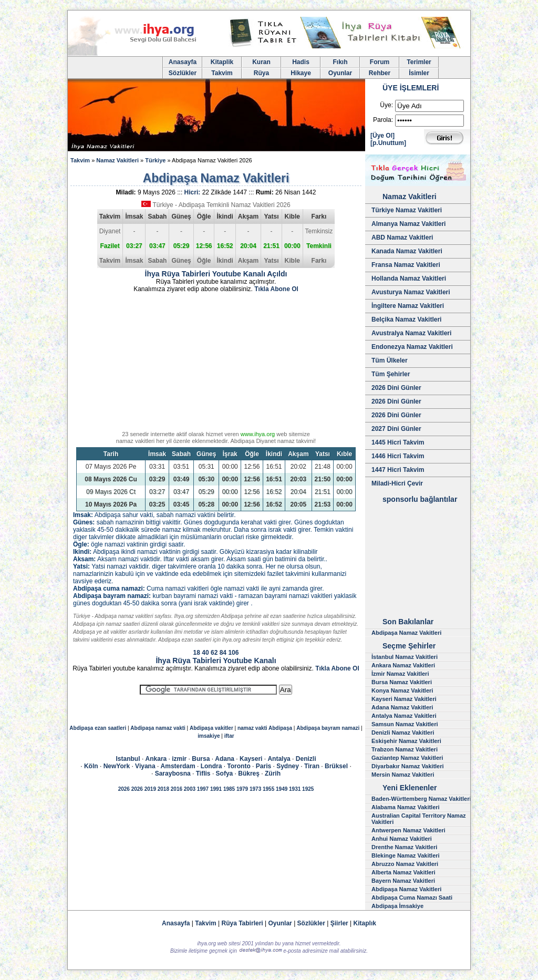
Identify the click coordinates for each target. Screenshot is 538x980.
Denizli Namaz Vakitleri (403, 733)
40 (205, 653)
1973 (255, 789)
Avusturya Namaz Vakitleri (411, 292)
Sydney (288, 766)
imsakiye (209, 736)
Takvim (222, 73)
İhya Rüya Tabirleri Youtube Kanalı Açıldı (216, 274)
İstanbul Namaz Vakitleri (405, 657)
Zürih (273, 773)
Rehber (380, 73)
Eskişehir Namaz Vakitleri (406, 741)
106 (233, 653)
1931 (295, 789)
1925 (308, 789)
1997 (203, 789)
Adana (225, 759)
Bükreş (249, 773)
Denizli (306, 759)
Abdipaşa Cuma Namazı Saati (412, 898)
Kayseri (251, 759)
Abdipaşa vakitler (211, 728)
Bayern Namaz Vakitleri (403, 881)
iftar (229, 736)
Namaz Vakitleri (117, 160)
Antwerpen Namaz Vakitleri (408, 830)
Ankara (156, 759)
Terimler (419, 62)
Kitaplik (222, 62)
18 (197, 653)
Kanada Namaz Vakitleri (407, 251)
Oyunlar (340, 73)
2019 (150, 789)
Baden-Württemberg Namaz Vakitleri (421, 799)
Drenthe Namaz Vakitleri (404, 847)
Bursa (201, 759)
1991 (216, 789)
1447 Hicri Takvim (398, 470)
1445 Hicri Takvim (398, 442)
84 (223, 653)
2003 (190, 789)
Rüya (261, 73)
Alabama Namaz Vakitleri (406, 807)
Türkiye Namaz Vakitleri (407, 210)
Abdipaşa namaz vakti (158, 728)
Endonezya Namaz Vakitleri (412, 347)
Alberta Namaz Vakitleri (403, 872)
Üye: (386, 105)
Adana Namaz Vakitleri (402, 707)
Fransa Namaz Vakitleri (406, 265)
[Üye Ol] (382, 136)
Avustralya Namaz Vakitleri (411, 333)
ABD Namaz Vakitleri (402, 238)
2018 (163, 789)
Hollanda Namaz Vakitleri (409, 278)
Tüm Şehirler (391, 374)
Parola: (383, 120)
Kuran (261, 62)
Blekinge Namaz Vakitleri (406, 855)
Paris (263, 766)
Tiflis (203, 773)
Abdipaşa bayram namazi (328, 728)
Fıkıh (340, 62)
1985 (229, 789)
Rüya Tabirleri (242, 923)
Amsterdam (178, 766)
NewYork (117, 766)
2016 (177, 789)
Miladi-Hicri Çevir (397, 483)
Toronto (239, 766)
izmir (179, 759)
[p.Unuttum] (388, 143)
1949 (282, 789)
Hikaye (301, 73)
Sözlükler (183, 73)
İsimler (419, 73)
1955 (268, 789)
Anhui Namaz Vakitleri (402, 839)
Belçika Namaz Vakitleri (406, 319)
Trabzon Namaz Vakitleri (405, 749)
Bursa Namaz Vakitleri (402, 682)
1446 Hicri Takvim (398, 456)
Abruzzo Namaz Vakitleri (405, 864)
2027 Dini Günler (396, 429)
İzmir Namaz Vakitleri (400, 674)
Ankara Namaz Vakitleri (403, 665)
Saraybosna (173, 773)
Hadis (301, 62)
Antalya (279, 759)
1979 (242, 789)
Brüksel (336, 766)
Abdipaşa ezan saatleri (98, 728)
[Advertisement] (216, 364)
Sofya (225, 773)
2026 (124, 789)
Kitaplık (365, 923)
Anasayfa (183, 62)
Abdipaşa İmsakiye (397, 906)
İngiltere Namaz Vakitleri (408, 306)
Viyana (145, 766)
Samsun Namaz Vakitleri (405, 724)
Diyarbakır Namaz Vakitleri (408, 766)
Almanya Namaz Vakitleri (408, 224)
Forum (380, 62)
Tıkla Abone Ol (276, 289)
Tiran (312, 766)
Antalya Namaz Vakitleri (404, 716)
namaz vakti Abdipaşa (265, 728)
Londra (211, 766)
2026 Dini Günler (396, 388)
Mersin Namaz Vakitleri (403, 775)
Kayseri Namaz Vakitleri (404, 699)
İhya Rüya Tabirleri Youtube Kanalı (216, 661)
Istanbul (128, 759)
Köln (91, 766)
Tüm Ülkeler (390, 360)
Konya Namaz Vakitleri (402, 690)
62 (214, 653)
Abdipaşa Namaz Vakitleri (406, 633)
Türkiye (155, 160)
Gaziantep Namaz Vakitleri (407, 758)
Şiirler (339, 923)
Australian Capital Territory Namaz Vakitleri (419, 819)
